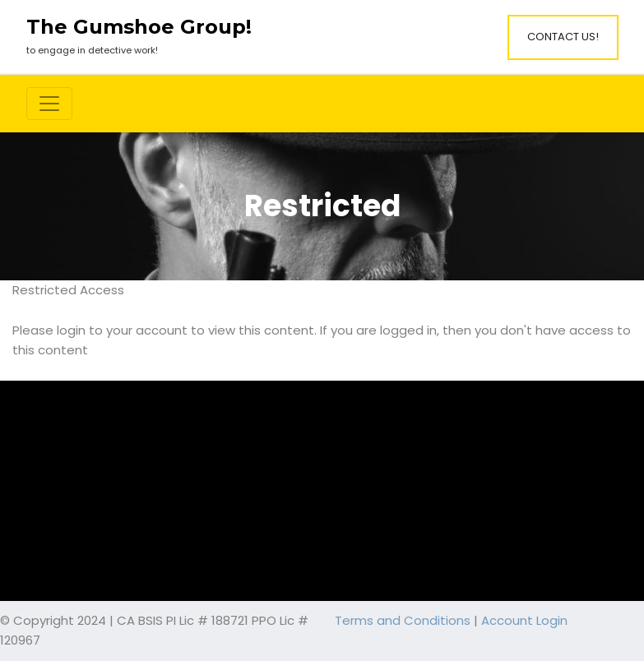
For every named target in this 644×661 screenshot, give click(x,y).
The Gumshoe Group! (139, 27)
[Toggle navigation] (49, 104)
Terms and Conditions (403, 620)
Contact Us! (563, 37)
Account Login (524, 620)
